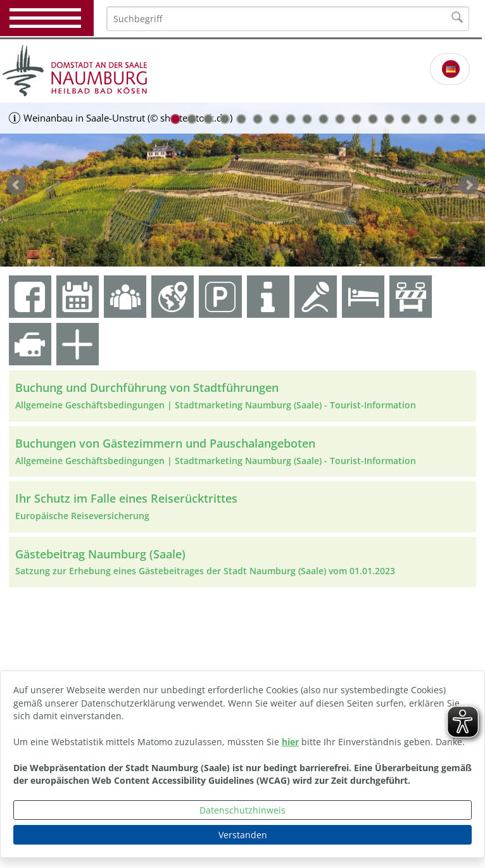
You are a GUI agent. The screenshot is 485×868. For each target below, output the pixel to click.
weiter (469, 185)
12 (356, 119)
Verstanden (243, 835)
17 (439, 119)
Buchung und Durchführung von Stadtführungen (147, 387)
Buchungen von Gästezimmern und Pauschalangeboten (165, 443)
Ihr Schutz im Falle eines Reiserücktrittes (126, 498)
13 (373, 119)
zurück (16, 185)
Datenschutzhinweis (242, 810)
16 (422, 119)
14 (389, 119)
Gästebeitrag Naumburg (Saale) (100, 554)
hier (290, 742)
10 (324, 119)
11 (340, 119)
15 (406, 119)
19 (472, 119)
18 (455, 119)
